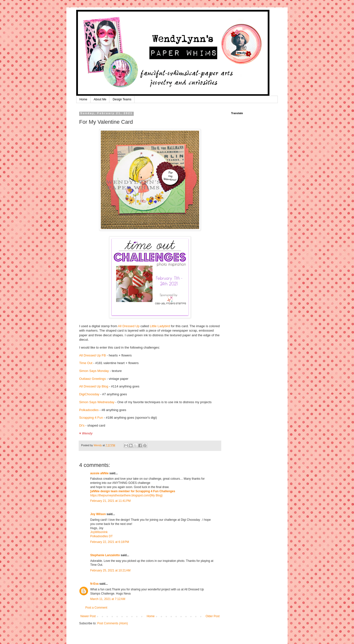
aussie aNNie (99, 473)
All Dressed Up (129, 326)
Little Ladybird (160, 326)
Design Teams (122, 99)
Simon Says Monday (94, 371)
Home (83, 99)
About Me (100, 99)
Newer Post (88, 616)
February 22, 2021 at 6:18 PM (110, 542)
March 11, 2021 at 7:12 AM (108, 599)
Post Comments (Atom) (112, 623)
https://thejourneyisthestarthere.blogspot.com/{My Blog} (126, 495)
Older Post (213, 616)
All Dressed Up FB (92, 355)
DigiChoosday (89, 394)
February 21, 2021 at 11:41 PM (110, 501)
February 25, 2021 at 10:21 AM (110, 570)
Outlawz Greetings (92, 379)
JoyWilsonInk (99, 532)
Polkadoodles (89, 410)
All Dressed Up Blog (94, 386)
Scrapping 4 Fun (91, 418)
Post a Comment (96, 608)
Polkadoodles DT (101, 536)
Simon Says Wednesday (97, 402)
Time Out (86, 363)
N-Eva (94, 584)
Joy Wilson (98, 514)
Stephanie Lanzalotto (105, 555)
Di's (82, 425)
